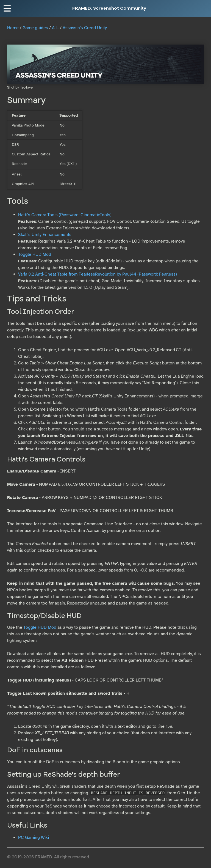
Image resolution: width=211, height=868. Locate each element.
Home (13, 28)
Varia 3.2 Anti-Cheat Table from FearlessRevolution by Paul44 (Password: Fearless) (98, 274)
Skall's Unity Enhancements (45, 235)
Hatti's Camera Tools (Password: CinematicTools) (65, 215)
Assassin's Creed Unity (85, 28)
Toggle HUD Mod (35, 254)
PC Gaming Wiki (34, 837)
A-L (55, 28)
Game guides (35, 28)
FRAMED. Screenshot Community (109, 9)
